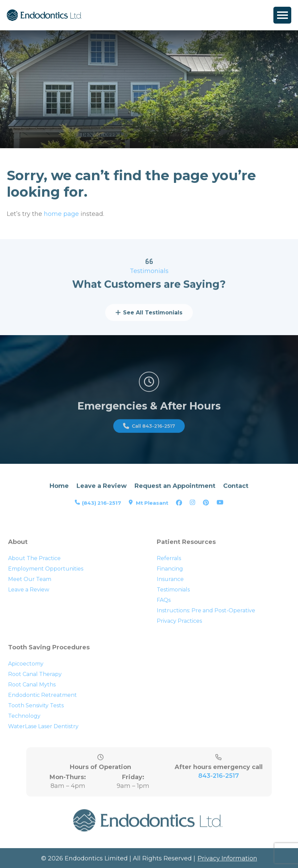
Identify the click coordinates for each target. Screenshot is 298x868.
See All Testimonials (149, 317)
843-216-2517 (219, 784)
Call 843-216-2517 (149, 431)
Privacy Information (227, 860)
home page (61, 215)
